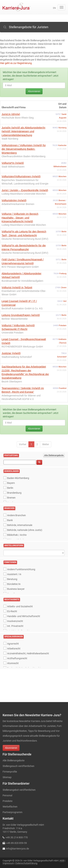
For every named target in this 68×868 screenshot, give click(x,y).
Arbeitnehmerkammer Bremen (18, 204)
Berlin (64, 232)
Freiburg (63, 273)
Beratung (12, 579)
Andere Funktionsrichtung (21, 569)
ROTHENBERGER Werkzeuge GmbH (22, 347)
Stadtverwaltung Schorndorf (17, 357)
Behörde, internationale (20, 525)
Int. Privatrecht (15, 626)
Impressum (8, 863)
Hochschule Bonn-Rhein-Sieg (18, 118)
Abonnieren (34, 91)
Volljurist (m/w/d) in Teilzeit (17, 287)
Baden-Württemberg (18, 478)
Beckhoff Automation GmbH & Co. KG (22, 308)
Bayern (11, 483)
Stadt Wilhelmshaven (13, 167)
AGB (62, 861)
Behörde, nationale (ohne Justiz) (25, 530)
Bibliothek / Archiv (17, 535)
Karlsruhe (62, 145)
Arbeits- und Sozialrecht (20, 606)
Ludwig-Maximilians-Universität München (24, 194)
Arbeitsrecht (14, 649)
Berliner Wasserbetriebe (15, 319)
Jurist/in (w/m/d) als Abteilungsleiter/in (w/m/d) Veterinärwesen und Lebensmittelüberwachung (23, 131)
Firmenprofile (10, 772)
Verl (65, 301)
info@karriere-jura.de (18, 849)
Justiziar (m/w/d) (11, 353)
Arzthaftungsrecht (17, 658)
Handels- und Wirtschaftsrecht (24, 616)
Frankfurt (63, 388)
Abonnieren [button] (11, 748)
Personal (7, 795)
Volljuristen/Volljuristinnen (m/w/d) (21, 176)
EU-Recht (12, 611)
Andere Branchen (16, 515)
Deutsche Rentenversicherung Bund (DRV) (25, 239)
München (63, 176)
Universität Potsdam (12, 333)
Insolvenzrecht (15, 621)
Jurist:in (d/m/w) (11, 114)
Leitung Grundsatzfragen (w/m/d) (21, 315)
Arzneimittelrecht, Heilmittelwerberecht (28, 653)
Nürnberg (62, 128)
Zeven (64, 287)
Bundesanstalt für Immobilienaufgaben (22, 281)
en (54, 8)
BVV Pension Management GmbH (20, 267)
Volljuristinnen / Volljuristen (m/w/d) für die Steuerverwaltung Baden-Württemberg (24, 149)
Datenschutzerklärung (26, 863)
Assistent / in (14, 574)
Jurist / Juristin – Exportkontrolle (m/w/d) (25, 190)
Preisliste (7, 801)
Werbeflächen (10, 807)
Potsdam (63, 325)
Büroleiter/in (14, 584)
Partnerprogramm (12, 812)
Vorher (23, 444)
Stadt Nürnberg (10, 139)
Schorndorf (62, 357)
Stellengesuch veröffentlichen (18, 766)
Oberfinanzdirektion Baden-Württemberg (23, 156)
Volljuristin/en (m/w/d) (14, 200)
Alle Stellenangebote (54, 455)
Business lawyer (16, 589)
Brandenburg (14, 493)
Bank (10, 520)
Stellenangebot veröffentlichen (19, 790)
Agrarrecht (13, 644)
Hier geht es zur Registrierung (16, 63)
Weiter (46, 444)
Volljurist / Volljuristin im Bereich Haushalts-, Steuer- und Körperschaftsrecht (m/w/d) (20, 218)
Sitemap (7, 777)
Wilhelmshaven (60, 166)
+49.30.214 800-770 (17, 837)
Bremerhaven (61, 204)
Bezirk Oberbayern (12, 382)
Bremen (62, 200)
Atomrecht (13, 663)
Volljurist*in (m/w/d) (13, 163)
